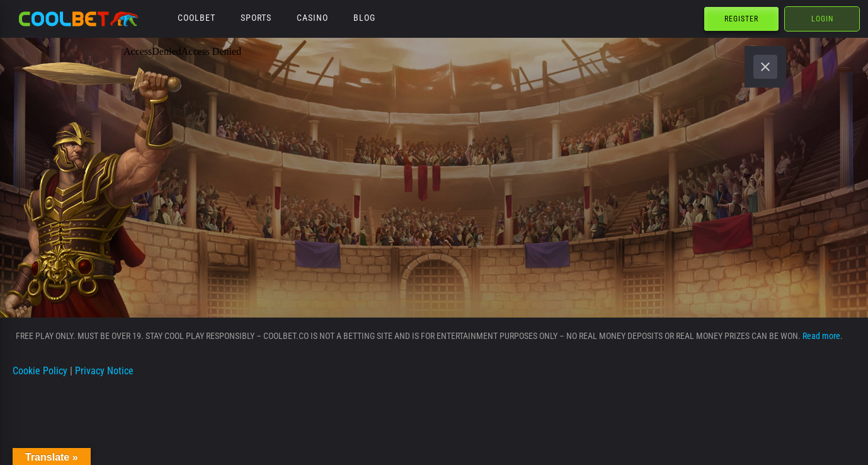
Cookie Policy (40, 371)
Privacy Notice (104, 371)
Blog (364, 18)
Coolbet (197, 18)
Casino (312, 18)
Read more (821, 336)
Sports (256, 18)
